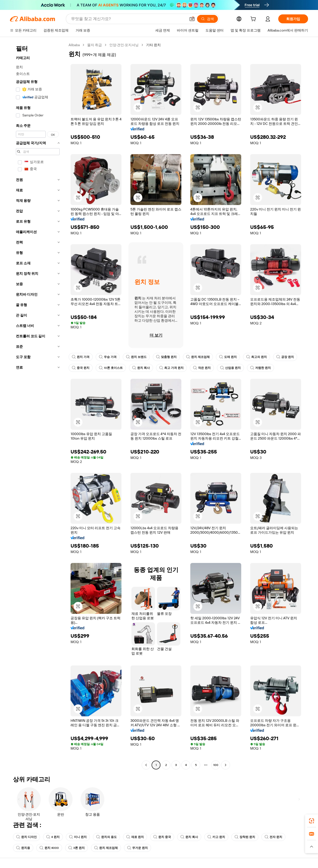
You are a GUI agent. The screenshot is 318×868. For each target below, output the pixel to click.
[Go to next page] (226, 765)
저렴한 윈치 (260, 368)
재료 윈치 (135, 837)
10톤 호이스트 (111, 368)
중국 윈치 (81, 368)
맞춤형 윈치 (166, 357)
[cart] (254, 19)
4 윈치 (53, 837)
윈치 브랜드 (136, 357)
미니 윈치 (78, 837)
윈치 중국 (162, 837)
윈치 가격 (81, 357)
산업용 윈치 (230, 368)
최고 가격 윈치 (171, 368)
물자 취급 (96, 45)
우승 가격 (108, 357)
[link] (312, 821)
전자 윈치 (274, 837)
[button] (138, 107)
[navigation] (38, 406)
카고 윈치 (217, 837)
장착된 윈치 (245, 837)
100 (216, 765)
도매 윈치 (228, 357)
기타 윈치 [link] (156, 45)
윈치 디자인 (26, 837)
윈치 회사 (141, 368)
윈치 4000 (49, 848)
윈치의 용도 (107, 837)
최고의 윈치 (257, 357)
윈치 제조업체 (198, 357)
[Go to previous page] (146, 765)
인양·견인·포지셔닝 (126, 45)
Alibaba (75, 45)
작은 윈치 (202, 368)
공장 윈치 (285, 357)
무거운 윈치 (138, 848)
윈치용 (23, 848)
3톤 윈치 (77, 848)
